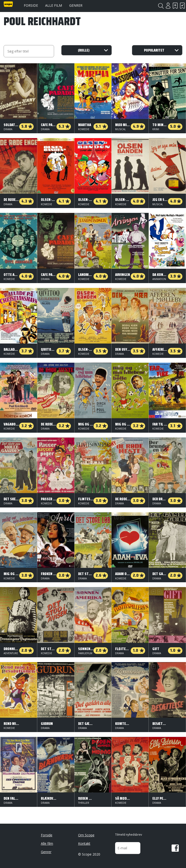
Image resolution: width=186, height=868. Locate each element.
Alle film (54, 5)
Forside (31, 5)
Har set (182, 6)
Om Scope (86, 835)
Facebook (175, 848)
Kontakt (84, 843)
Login (168, 6)
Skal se (175, 6)
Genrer (76, 5)
